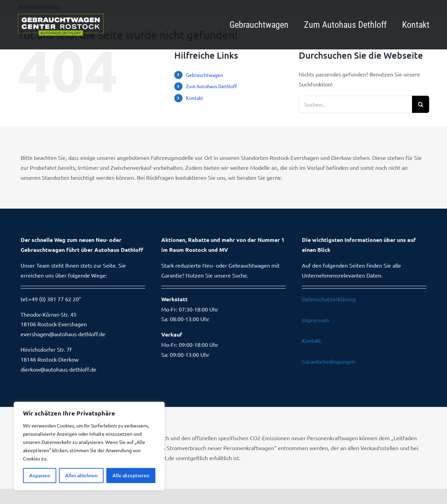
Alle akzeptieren (131, 475)
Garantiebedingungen (328, 361)
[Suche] (421, 104)
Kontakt (195, 98)
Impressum (315, 320)
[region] (89, 446)
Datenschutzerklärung (329, 299)
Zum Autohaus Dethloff (211, 86)
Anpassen (40, 475)
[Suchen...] (355, 104)
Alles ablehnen (81, 475)
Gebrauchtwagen (204, 75)
